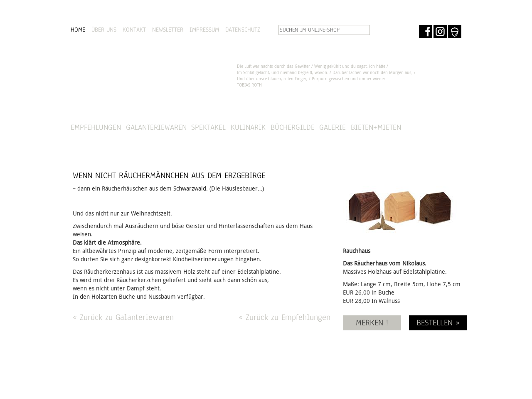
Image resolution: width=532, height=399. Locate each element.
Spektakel (208, 127)
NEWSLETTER (168, 30)
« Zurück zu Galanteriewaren (123, 317)
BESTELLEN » (438, 323)
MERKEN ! (372, 323)
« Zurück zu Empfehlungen (284, 317)
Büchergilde (293, 127)
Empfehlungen (96, 127)
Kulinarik (248, 127)
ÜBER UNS (104, 30)
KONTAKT (134, 30)
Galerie (332, 127)
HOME (78, 30)
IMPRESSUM (204, 30)
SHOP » (439, 128)
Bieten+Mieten (376, 127)
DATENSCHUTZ (243, 30)
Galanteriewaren (156, 127)
